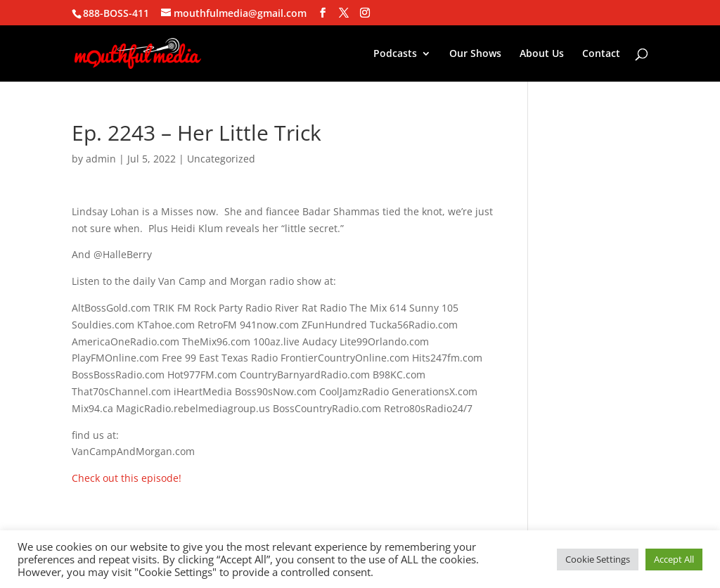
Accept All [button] (674, 559)
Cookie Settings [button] (598, 559)
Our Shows (475, 54)
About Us (542, 54)
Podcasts (395, 54)
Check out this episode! (127, 478)
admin (101, 159)
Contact (601, 54)
